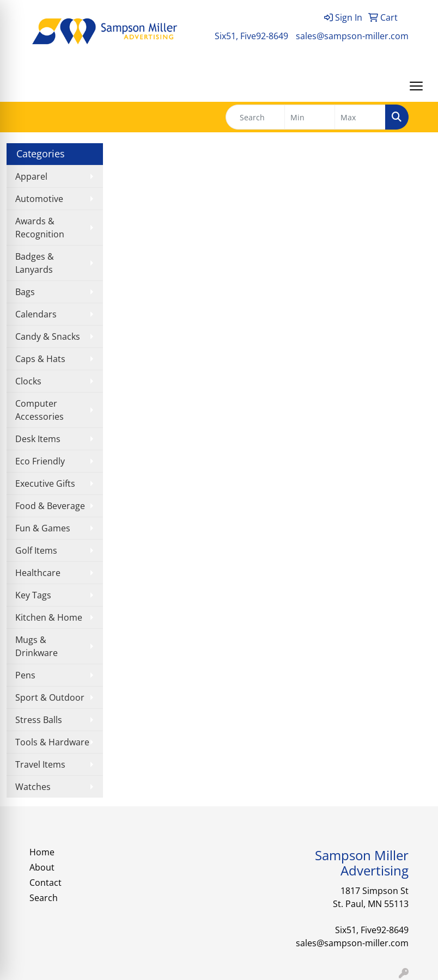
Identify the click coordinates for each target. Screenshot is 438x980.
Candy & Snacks (48, 336)
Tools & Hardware (52, 742)
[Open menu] (416, 86)
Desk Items (38, 439)
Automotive (39, 199)
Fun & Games (43, 528)
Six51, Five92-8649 (251, 36)
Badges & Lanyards (35, 263)
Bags (25, 292)
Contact (45, 883)
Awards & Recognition (40, 228)
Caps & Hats (40, 359)
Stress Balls (39, 720)
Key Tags (33, 595)
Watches (33, 787)
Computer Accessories (39, 410)
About (42, 867)
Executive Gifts (45, 483)
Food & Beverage (50, 506)
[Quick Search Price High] (360, 117)
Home (42, 852)
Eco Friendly (40, 461)
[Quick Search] (255, 117)
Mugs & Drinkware (36, 646)
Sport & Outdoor (50, 697)
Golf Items (36, 550)
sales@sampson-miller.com (352, 36)
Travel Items (40, 764)
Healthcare (38, 573)
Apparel (31, 176)
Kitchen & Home (49, 617)
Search (44, 898)
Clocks (28, 381)
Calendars (36, 314)
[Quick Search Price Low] (310, 117)
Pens (25, 675)
